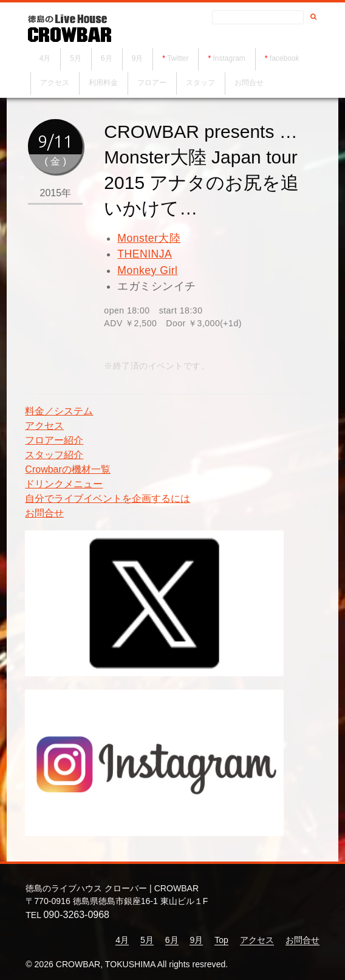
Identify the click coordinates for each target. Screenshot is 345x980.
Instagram (236, 61)
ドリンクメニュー (64, 484)
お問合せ (256, 86)
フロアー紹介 (54, 440)
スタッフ (207, 86)
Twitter (185, 61)
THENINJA (145, 254)
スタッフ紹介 (54, 455)
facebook (292, 61)
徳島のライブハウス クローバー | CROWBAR (112, 888)
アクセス (61, 86)
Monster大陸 (149, 238)
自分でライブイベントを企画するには (108, 499)
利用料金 (110, 86)
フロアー (159, 86)
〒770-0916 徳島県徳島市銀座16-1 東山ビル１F (117, 901)
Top (221, 940)
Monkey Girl (147, 270)
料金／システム (59, 411)
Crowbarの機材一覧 (67, 469)
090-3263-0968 (76, 915)
